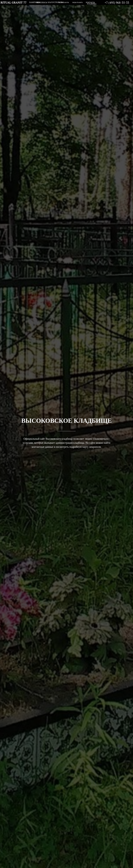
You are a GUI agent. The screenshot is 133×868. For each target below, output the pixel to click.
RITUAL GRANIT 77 (14, 2)
